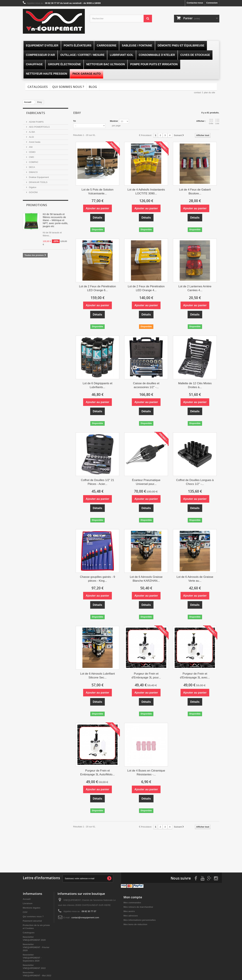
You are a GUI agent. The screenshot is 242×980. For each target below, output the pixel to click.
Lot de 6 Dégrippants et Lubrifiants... (97, 385)
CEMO (32, 152)
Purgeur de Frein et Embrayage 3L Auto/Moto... (97, 773)
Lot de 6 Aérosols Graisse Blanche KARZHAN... (146, 579)
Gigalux (32, 187)
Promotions (37, 205)
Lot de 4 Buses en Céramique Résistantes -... (146, 773)
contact (197, 92)
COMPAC (33, 162)
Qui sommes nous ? (68, 87)
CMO (31, 157)
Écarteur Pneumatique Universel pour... (146, 482)
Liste (217, 121)
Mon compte (133, 897)
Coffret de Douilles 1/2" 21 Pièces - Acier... (98, 482)
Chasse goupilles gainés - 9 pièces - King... (97, 579)
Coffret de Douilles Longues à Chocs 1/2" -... (195, 482)
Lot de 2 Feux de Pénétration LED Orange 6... (97, 288)
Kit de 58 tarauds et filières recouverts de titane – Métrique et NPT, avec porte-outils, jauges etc (56, 220)
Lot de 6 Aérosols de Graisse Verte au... (195, 579)
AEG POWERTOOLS (39, 127)
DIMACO (33, 172)
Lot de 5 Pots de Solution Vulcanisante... (98, 192)
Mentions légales (32, 908)
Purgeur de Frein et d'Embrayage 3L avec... (195, 676)
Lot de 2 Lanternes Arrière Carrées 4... (195, 288)
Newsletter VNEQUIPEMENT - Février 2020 (36, 947)
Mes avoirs (129, 911)
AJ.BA (32, 132)
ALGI (31, 137)
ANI (30, 147)
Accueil (27, 899)
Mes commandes (132, 903)
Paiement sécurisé (32, 921)
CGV (25, 912)
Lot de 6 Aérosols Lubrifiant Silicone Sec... (97, 676)
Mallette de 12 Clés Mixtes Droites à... (195, 385)
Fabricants (36, 113)
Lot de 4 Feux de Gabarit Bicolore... (195, 192)
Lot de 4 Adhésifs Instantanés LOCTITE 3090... (146, 192)
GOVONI (33, 192)
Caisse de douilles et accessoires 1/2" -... (146, 385)
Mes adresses (131, 916)
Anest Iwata (34, 142)
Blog (93, 87)
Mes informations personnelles (139, 920)
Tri (75, 121)
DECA (32, 167)
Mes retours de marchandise (138, 907)
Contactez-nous (195, 3)
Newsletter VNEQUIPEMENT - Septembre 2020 (32, 958)
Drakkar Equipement (39, 177)
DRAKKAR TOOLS (38, 182)
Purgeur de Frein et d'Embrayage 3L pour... (146, 676)
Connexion (212, 3)
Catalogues (38, 87)
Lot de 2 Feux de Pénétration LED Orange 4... (146, 288)
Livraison (28, 903)
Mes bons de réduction (135, 924)
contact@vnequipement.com (85, 918)
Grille (211, 121)
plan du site (210, 92)
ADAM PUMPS (36, 122)
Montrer (114, 121)
